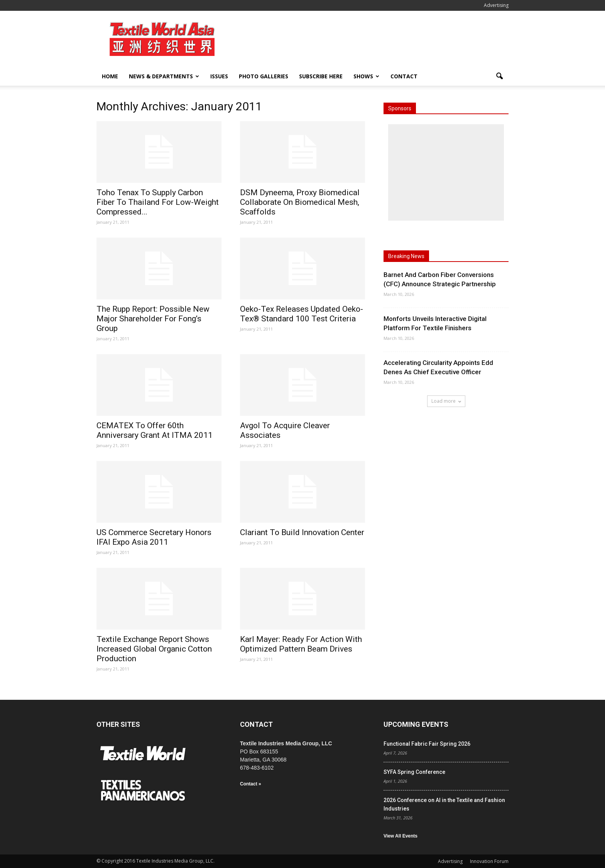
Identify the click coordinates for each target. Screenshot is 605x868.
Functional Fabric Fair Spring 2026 (427, 744)
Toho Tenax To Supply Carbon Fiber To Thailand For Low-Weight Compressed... (158, 202)
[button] (499, 76)
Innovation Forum (489, 861)
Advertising (496, 5)
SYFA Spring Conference (414, 772)
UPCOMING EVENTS (416, 724)
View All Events (401, 836)
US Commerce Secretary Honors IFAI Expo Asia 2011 (154, 537)
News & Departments (164, 76)
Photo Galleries (264, 76)
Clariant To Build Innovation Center (302, 532)
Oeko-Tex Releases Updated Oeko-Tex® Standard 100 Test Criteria (302, 314)
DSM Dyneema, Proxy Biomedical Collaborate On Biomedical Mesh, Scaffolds (300, 202)
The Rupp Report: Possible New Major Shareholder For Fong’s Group (153, 319)
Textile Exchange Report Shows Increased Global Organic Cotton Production (154, 649)
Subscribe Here (321, 76)
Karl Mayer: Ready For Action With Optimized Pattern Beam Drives (301, 644)
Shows (366, 76)
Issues (219, 76)
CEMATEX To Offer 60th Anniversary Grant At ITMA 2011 (155, 430)
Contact (404, 76)
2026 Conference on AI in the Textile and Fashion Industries (444, 804)
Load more (446, 401)
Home (110, 76)
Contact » (251, 784)
